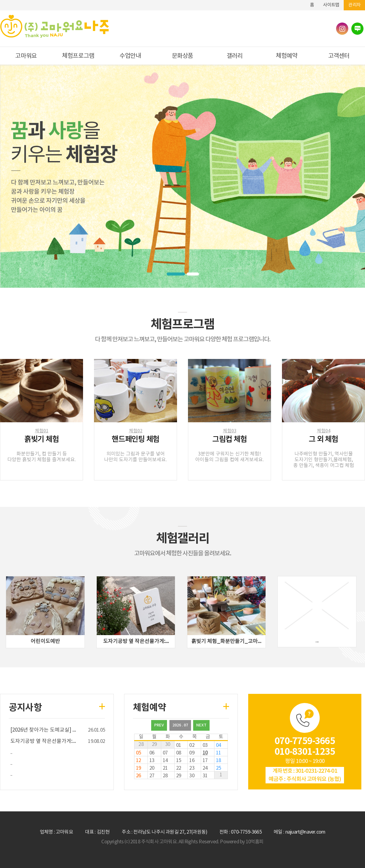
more (100, 702)
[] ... (43, 730)
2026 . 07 (180, 725)
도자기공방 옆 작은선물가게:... (136, 641)
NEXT (201, 725)
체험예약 (287, 56)
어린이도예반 (45, 641)
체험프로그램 (78, 56)
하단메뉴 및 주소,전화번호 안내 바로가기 (301, 2)
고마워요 (26, 56)
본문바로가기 (292, 2)
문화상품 (182, 56)
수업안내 (130, 56)
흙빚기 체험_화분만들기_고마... (226, 641)
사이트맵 (331, 5)
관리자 (354, 5)
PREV (159, 725)
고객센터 (339, 56)
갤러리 (235, 56)
